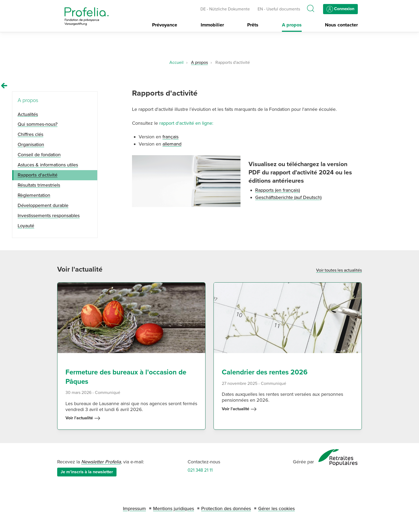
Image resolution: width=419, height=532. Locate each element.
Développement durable (43, 205)
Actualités (28, 114)
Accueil (176, 62)
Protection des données (226, 508)
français (170, 137)
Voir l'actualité (83, 418)
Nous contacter (341, 25)
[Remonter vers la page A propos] (4, 86)
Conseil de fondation (39, 155)
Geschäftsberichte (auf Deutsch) (288, 197)
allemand (172, 144)
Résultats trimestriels (39, 185)
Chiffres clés (30, 134)
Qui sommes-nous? (38, 124)
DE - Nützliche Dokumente (225, 9)
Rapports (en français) (278, 190)
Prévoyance (165, 25)
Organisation (31, 144)
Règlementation (34, 195)
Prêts (253, 25)
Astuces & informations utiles (48, 165)
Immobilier (212, 25)
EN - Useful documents (279, 9)
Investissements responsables (49, 216)
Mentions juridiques (174, 508)
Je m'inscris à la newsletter (87, 472)
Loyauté (26, 226)
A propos (292, 25)
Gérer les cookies (276, 508)
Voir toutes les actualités (339, 270)
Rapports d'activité (38, 175)
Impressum (134, 508)
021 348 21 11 (200, 470)
